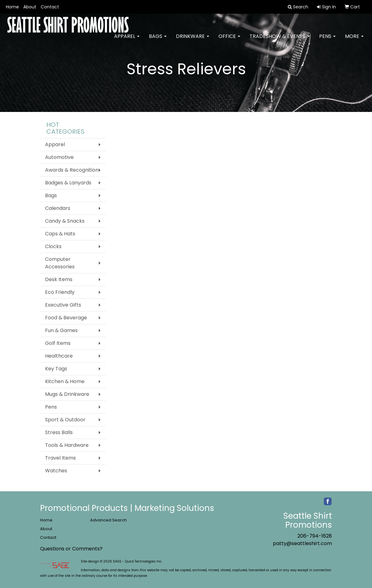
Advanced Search (108, 520)
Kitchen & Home (65, 381)
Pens (327, 40)
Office (229, 40)
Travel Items (60, 458)
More (354, 40)
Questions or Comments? (71, 549)
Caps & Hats (60, 234)
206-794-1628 (315, 536)
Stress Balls (59, 432)
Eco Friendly (60, 292)
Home (12, 7)
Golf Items (58, 343)
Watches (56, 471)
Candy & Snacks (65, 221)
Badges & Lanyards (68, 183)
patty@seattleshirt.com (302, 543)
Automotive (59, 157)
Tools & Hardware (67, 445)
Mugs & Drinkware (67, 394)
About (30, 7)
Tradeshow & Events (280, 40)
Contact (50, 7)
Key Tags (56, 369)
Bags (158, 40)
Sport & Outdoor (65, 420)
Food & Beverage (66, 318)
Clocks (53, 246)
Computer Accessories (60, 263)
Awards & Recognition (72, 170)
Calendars (58, 208)
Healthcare (59, 356)
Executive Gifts (63, 305)
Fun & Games (61, 330)
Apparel (127, 40)
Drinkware (193, 40)
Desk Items (59, 279)
